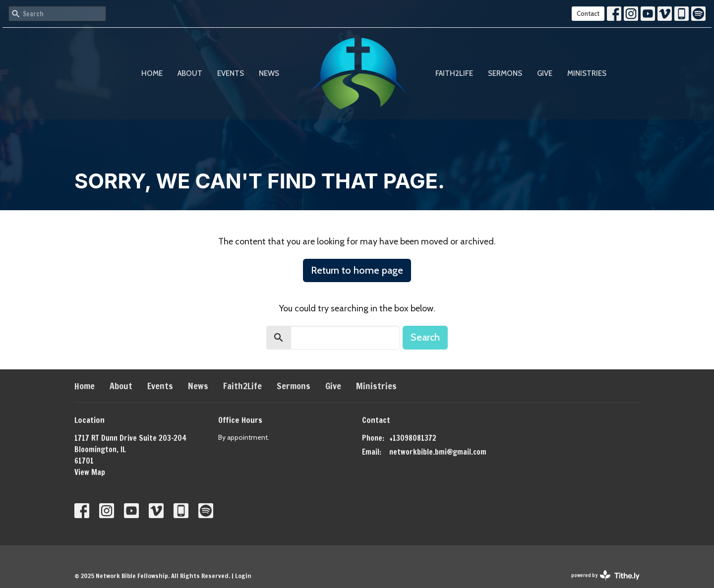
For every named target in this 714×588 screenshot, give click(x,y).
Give (545, 73)
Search (425, 337)
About (190, 73)
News (269, 73)
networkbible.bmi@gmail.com (438, 452)
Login (243, 576)
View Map (90, 472)
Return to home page (357, 270)
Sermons (505, 73)
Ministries (587, 73)
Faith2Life (454, 73)
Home (152, 73)
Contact (588, 13)
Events (231, 73)
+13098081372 (413, 438)
